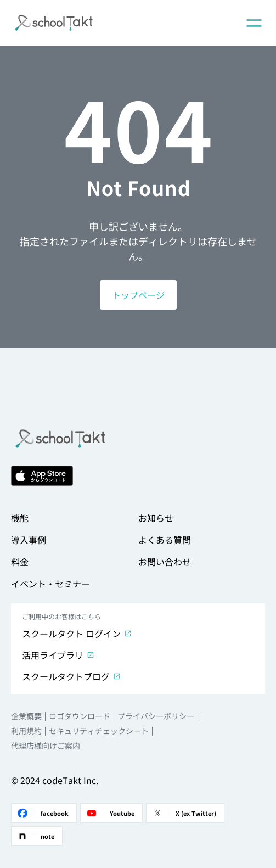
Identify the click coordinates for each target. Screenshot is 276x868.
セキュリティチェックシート (99, 731)
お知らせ (156, 518)
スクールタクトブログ (72, 676)
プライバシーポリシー (156, 716)
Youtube (110, 813)
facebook (42, 813)
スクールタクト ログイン (77, 634)
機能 (20, 518)
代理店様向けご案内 (46, 746)
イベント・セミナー (50, 584)
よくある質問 (165, 540)
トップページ (138, 295)
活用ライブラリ (58, 655)
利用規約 (26, 731)
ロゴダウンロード (80, 716)
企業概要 (26, 716)
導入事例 (29, 540)
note (35, 836)
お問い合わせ (165, 562)
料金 (20, 562)
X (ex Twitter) (184, 813)
